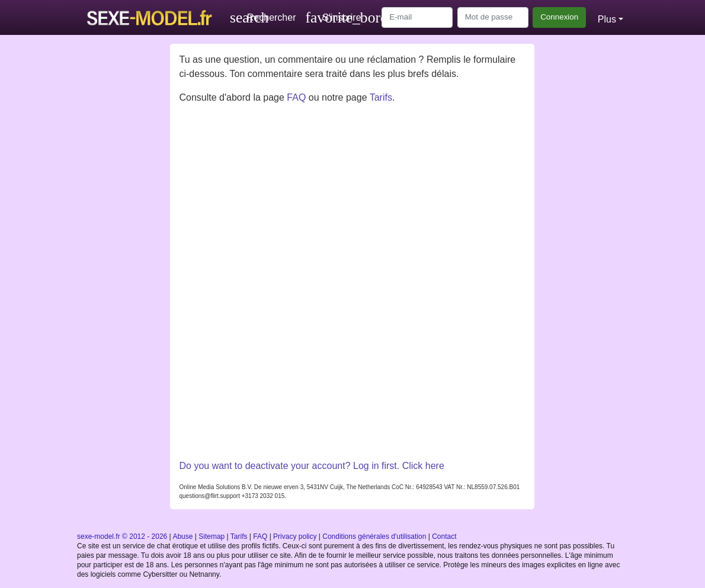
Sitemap (211, 536)
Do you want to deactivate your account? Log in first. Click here (311, 466)
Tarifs (381, 97)
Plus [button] (607, 19)
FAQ (296, 97)
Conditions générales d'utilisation (374, 536)
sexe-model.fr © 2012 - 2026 (122, 536)
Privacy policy (295, 536)
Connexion (559, 17)
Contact (444, 536)
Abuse (182, 536)
